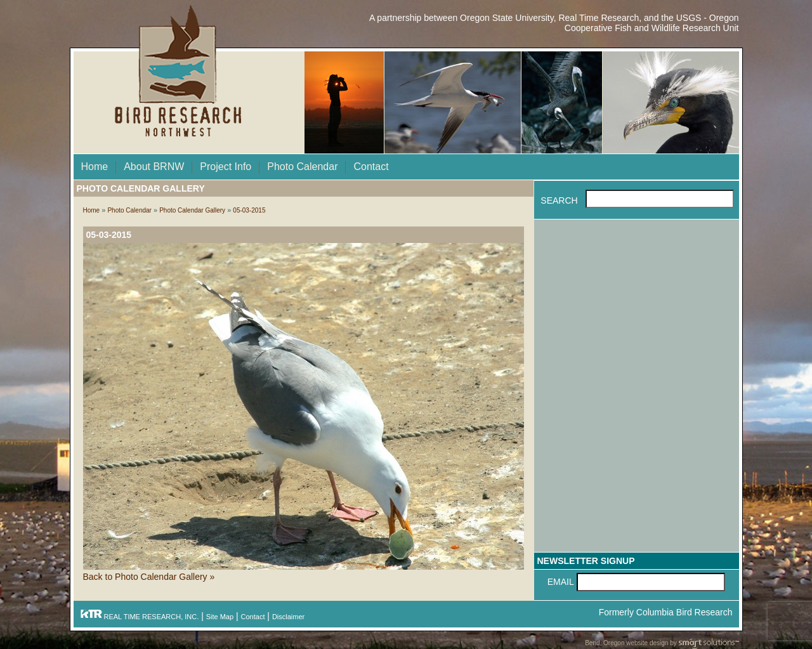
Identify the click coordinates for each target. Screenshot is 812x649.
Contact (371, 167)
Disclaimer (288, 617)
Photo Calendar (302, 167)
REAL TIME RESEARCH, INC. (140, 617)
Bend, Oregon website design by (662, 644)
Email (561, 582)
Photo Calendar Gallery (192, 210)
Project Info (226, 167)
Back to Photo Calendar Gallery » (149, 577)
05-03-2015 (249, 210)
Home (95, 167)
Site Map (220, 617)
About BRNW (154, 167)
